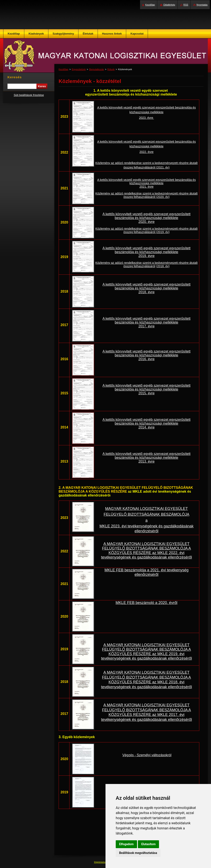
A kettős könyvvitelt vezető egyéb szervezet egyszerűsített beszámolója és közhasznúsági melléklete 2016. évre (147, 355)
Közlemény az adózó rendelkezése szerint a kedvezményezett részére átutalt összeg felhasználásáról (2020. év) (147, 195)
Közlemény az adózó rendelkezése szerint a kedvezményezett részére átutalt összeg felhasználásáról (147, 230)
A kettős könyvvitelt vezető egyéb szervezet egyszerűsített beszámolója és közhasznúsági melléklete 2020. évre (147, 218)
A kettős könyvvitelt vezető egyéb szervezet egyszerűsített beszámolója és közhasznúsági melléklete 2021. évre (146, 183)
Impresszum (101, 862)
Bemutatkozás (96, 69)
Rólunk (111, 69)
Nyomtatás (202, 5)
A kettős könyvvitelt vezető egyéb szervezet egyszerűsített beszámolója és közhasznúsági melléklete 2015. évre (147, 389)
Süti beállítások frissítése (29, 95)
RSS (186, 5)
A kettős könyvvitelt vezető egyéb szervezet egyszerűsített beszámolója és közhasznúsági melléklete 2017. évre (147, 322)
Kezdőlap (63, 69)
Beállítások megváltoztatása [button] (138, 853)
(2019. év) (163, 232)
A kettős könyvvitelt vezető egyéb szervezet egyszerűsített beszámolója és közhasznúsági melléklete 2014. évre (147, 423)
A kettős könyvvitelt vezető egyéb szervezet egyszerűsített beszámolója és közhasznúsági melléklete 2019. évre (147, 252)
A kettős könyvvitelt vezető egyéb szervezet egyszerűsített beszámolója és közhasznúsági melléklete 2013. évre (147, 458)
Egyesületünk (79, 69)
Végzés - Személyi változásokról (147, 755)
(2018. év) (163, 266)
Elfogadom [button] (126, 844)
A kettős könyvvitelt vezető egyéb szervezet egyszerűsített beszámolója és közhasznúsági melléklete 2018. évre (147, 288)
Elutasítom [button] (148, 844)
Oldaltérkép (169, 5)
